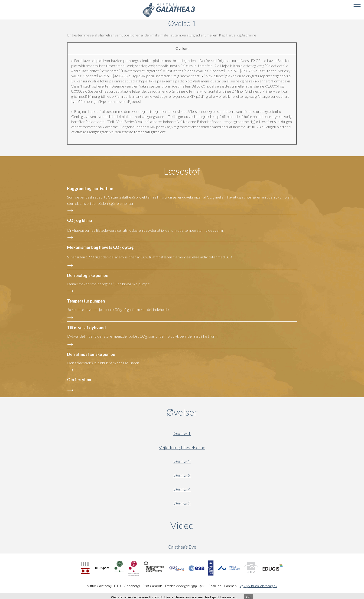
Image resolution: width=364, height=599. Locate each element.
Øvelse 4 (182, 489)
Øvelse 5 (182, 503)
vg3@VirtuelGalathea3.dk (258, 586)
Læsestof (182, 171)
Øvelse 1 (182, 434)
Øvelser (182, 412)
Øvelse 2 (182, 461)
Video (204, 525)
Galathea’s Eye (182, 547)
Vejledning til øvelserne (182, 448)
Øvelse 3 (182, 475)
